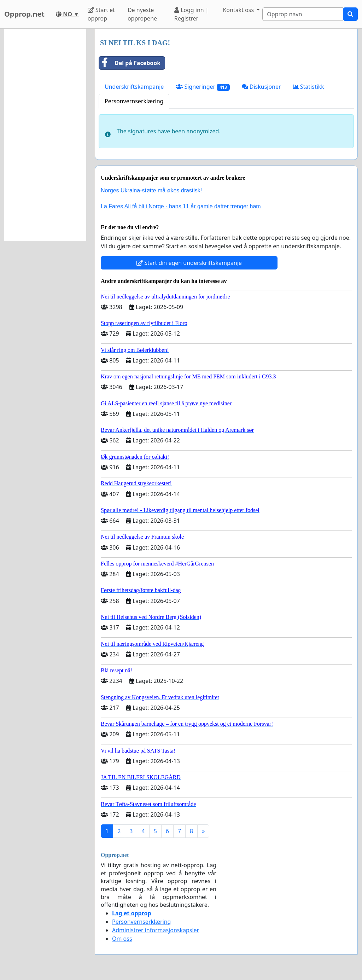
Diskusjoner (261, 87)
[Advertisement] (45, 135)
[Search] (303, 14)
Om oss (122, 939)
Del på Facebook (130, 63)
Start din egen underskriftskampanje (189, 263)
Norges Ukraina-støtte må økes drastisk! (151, 190)
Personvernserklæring (134, 101)
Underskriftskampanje (134, 87)
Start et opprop (101, 14)
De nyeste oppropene (142, 14)
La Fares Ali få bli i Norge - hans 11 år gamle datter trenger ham (181, 206)
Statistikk (309, 87)
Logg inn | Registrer (191, 14)
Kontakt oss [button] (239, 10)
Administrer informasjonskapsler (156, 930)
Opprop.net (24, 14)
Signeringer (203, 87)
